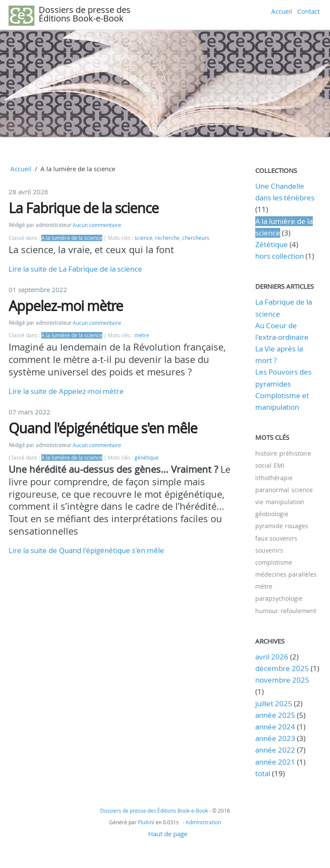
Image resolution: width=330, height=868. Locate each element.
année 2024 (275, 727)
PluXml (146, 822)
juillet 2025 (274, 703)
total (264, 773)
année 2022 (275, 750)
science (144, 238)
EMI (279, 465)
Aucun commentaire (97, 225)
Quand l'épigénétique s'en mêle (103, 428)
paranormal (272, 490)
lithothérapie (274, 478)
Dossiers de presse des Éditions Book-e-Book (85, 14)
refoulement (298, 611)
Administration (203, 822)
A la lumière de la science (72, 238)
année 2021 (275, 762)
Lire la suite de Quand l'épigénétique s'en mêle (86, 550)
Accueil (282, 11)
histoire (266, 453)
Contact (309, 11)
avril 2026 (272, 657)
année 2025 (275, 715)
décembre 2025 (282, 668)
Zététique (272, 244)
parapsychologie (279, 598)
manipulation (285, 502)
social (263, 465)
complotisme (274, 562)
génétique (147, 458)
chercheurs (196, 238)
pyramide (269, 526)
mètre (142, 335)
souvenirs (269, 550)
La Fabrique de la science (84, 208)
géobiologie (272, 514)
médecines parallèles (286, 574)
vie (259, 502)
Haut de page (168, 834)
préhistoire (295, 453)
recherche (167, 238)
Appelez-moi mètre (66, 306)
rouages (296, 526)
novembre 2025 (282, 680)
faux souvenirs (276, 538)
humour (267, 611)
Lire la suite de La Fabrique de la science (75, 269)
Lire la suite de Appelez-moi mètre (66, 391)
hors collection (280, 256)
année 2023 (275, 738)
